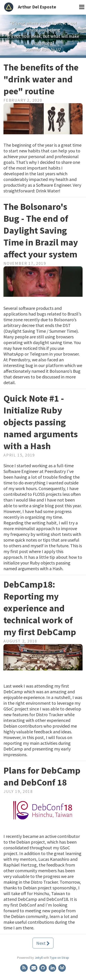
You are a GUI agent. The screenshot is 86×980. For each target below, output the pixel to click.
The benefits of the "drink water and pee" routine (41, 79)
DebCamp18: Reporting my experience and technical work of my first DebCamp (40, 608)
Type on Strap (59, 958)
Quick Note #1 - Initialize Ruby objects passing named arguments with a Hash (41, 422)
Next (43, 943)
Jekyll (39, 958)
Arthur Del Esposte (37, 7)
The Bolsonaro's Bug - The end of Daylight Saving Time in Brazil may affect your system (41, 230)
